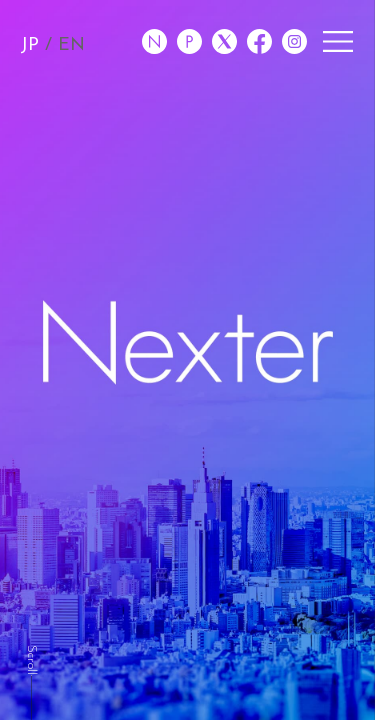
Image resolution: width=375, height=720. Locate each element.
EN (71, 45)
